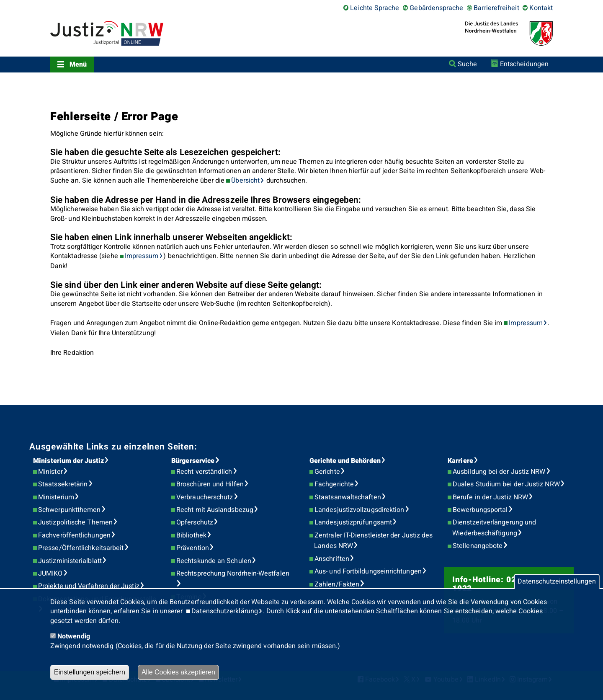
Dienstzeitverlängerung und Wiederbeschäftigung (494, 528)
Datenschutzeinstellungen (557, 582)
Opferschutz (195, 522)
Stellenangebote (478, 546)
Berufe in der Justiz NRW (490, 497)
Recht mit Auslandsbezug (215, 510)
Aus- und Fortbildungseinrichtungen (368, 571)
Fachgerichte (334, 484)
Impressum (142, 256)
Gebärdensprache (436, 8)
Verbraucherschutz (205, 497)
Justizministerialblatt (70, 561)
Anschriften (332, 559)
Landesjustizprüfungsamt (353, 522)
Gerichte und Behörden (345, 461)
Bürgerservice (193, 461)
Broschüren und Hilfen (210, 484)
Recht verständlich (204, 472)
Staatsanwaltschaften (348, 497)
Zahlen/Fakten (337, 584)
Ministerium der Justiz (68, 461)
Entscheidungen (524, 64)
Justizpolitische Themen (75, 522)
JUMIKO (50, 573)
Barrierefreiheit (496, 8)
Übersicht (245, 181)
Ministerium (56, 497)
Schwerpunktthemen (69, 510)
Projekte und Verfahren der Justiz (89, 586)
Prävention (193, 548)
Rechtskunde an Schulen (214, 561)
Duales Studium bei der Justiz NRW (506, 484)
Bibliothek (191, 535)
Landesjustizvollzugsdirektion (359, 510)
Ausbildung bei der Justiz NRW (499, 472)
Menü (78, 65)
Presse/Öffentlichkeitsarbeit (81, 548)
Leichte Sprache (375, 8)
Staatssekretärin (63, 484)
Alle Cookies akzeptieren (178, 672)
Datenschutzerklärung (225, 611)
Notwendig (74, 636)
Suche (467, 64)
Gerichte (327, 472)
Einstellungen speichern (90, 672)
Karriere (460, 461)
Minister (50, 472)
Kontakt (541, 8)
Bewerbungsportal (480, 510)
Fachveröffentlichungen (74, 535)
